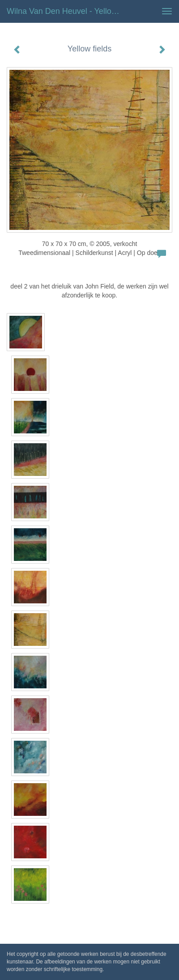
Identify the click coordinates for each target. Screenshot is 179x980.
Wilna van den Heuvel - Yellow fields (68, 11)
